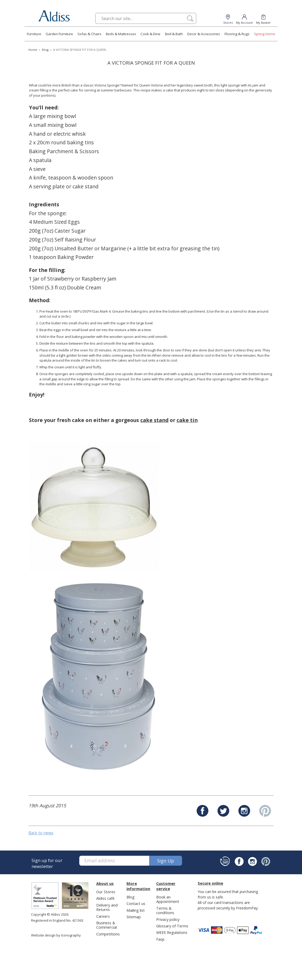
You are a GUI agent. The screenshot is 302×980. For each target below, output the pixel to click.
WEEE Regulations (172, 932)
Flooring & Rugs (237, 34)
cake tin (187, 420)
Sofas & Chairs (89, 34)
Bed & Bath (174, 34)
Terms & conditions (165, 910)
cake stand (154, 420)
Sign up (166, 861)
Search (95, 13)
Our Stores (106, 892)
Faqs (160, 939)
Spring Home (265, 34)
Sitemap (134, 917)
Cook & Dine (150, 34)
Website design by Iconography (56, 935)
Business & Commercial (107, 925)
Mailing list (136, 910)
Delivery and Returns (107, 907)
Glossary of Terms (172, 926)
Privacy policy (168, 919)
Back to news (41, 833)
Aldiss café (105, 898)
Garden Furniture (59, 34)
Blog (131, 897)
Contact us (136, 903)
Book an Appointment (168, 899)
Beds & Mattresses (121, 34)
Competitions (108, 934)
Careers (103, 916)
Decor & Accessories (204, 34)
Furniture (34, 34)
